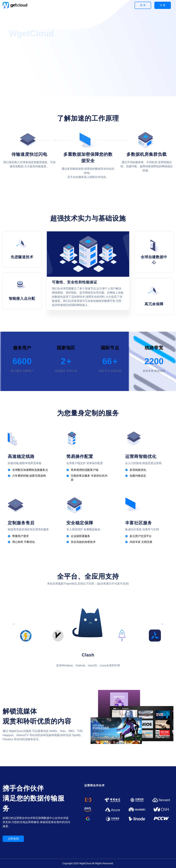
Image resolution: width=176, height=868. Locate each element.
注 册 (163, 5)
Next (162, 623)
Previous (14, 623)
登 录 (143, 5)
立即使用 (13, 839)
